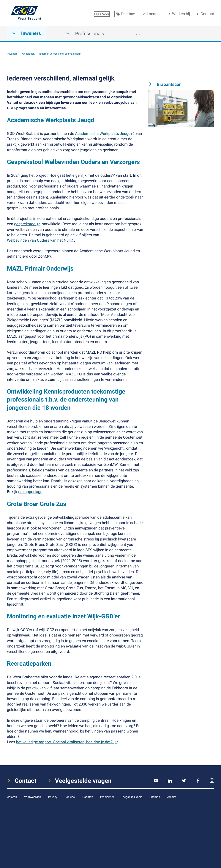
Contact (207, 14)
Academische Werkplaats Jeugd (103, 134)
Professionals (85, 34)
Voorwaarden (32, 797)
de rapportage (30, 492)
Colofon (12, 797)
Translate (125, 14)
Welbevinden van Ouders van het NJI (38, 240)
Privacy (53, 797)
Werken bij (181, 14)
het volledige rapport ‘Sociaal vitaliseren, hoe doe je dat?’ (65, 742)
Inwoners (26, 34)
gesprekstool (25, 224)
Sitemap (155, 797)
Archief (172, 797)
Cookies (70, 797)
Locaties (154, 14)
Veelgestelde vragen (83, 781)
